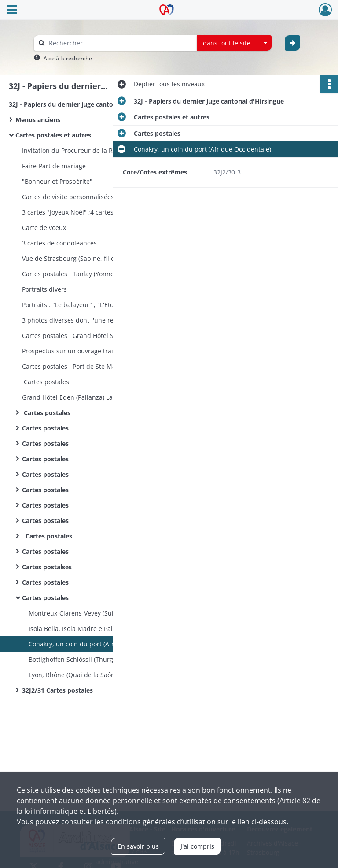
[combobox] (234, 43)
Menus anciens (38, 120)
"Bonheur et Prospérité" (57, 181)
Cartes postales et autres (53, 135)
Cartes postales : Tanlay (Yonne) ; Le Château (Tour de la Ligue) (110, 274)
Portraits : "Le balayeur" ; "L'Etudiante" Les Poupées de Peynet (110, 305)
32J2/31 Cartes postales (57, 690)
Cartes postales (46, 382)
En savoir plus (138, 846)
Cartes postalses (47, 567)
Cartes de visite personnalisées (68, 197)
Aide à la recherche (68, 58)
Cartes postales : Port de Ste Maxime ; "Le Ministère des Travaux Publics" (110, 366)
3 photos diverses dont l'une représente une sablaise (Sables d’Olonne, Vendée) (110, 320)
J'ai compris (197, 846)
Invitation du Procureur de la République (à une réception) (108, 150)
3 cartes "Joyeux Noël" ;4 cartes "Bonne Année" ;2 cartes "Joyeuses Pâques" (110, 212)
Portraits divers (44, 289)
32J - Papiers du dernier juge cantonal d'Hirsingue (84, 104)
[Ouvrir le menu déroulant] (12, 11)
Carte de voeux (44, 228)
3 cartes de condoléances (59, 243)
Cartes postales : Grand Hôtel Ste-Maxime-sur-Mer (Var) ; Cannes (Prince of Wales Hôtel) (110, 336)
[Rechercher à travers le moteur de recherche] (120, 43)
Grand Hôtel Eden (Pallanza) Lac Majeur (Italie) (90, 397)
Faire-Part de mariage (54, 166)
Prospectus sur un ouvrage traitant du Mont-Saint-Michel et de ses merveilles (110, 351)
